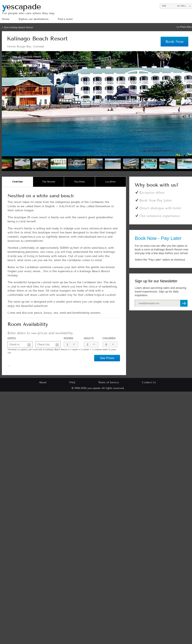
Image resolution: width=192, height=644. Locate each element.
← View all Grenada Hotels (25, 56)
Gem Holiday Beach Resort (18, 27)
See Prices (107, 358)
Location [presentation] (110, 182)
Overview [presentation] (18, 182)
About (43, 382)
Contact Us (149, 382)
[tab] (18, 182)
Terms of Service (109, 382)
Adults (89, 338)
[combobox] (71, 344)
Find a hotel (65, 19)
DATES (12, 338)
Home (6, 19)
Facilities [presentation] (80, 182)
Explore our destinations (34, 19)
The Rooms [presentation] (49, 182)
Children (109, 338)
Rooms (68, 338)
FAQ (72, 382)
